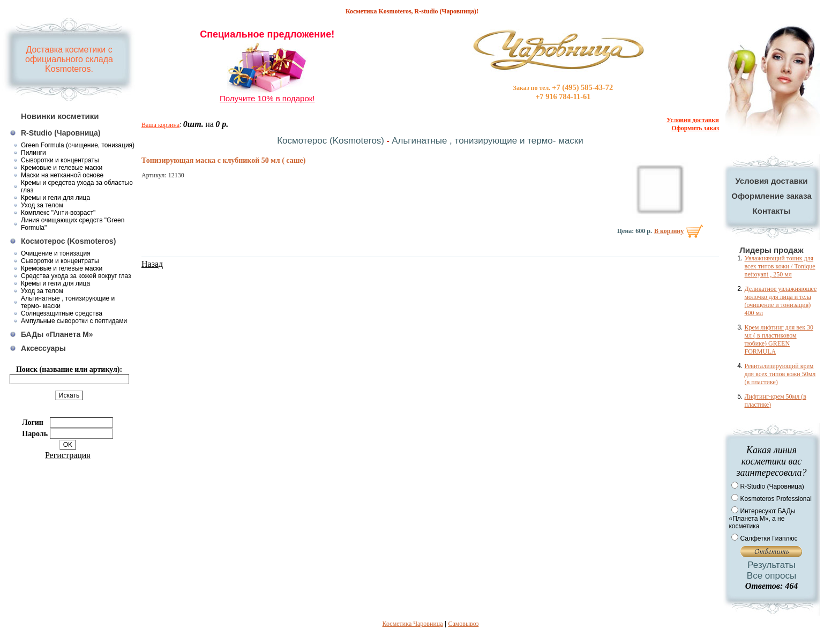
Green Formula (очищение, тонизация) (78, 145)
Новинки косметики (60, 116)
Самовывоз (463, 624)
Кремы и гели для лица (55, 198)
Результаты (771, 565)
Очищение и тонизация (56, 253)
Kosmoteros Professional (776, 499)
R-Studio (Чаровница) (61, 133)
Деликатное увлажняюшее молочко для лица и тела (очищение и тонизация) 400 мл (780, 301)
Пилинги (33, 153)
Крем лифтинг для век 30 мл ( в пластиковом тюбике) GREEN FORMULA (778, 339)
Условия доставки (771, 181)
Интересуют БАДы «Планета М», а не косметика (762, 519)
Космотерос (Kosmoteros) (68, 241)
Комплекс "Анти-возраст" (58, 213)
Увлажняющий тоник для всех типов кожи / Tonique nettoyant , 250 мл (780, 266)
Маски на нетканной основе (62, 175)
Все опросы (771, 576)
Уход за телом (42, 205)
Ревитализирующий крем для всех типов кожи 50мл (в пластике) (780, 374)
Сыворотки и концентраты (60, 160)
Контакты (772, 211)
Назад (152, 264)
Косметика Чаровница (413, 624)
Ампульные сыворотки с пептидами (74, 321)
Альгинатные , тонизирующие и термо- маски (488, 141)
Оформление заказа (771, 196)
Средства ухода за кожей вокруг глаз (76, 276)
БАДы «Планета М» (57, 334)
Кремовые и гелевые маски (62, 168)
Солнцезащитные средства (62, 313)
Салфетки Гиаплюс (769, 538)
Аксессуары (43, 348)
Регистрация (68, 455)
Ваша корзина (160, 125)
